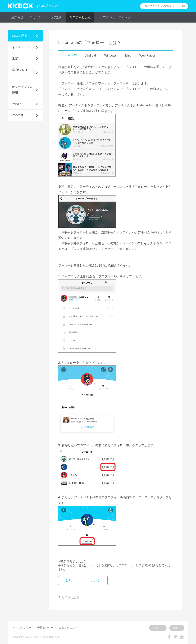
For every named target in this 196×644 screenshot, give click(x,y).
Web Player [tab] (147, 55)
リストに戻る (69, 597)
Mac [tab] (128, 55)
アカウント (37, 17)
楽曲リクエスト (68, 628)
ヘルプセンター (22, 628)
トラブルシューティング (114, 17)
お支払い (57, 17)
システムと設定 (80, 17)
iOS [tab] (72, 55)
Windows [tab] (111, 55)
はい (69, 580)
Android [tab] (91, 55)
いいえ (95, 580)
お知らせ (17, 17)
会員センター (45, 628)
